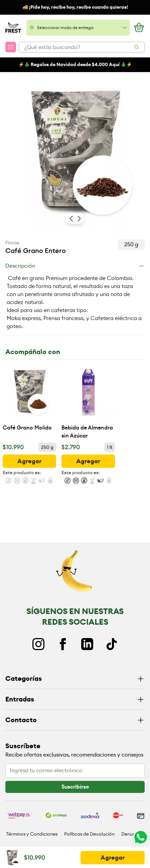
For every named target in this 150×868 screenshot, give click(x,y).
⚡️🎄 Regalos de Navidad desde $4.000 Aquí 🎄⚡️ (75, 65)
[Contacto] (75, 720)
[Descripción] (75, 266)
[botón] (29, 461)
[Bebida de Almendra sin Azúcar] (88, 402)
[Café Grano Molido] (29, 402)
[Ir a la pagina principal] (13, 28)
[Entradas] (75, 700)
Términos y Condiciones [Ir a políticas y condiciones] (32, 834)
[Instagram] (38, 644)
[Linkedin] (87, 644)
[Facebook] (63, 644)
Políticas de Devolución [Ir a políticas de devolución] (89, 834)
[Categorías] (75, 679)
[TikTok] (112, 644)
